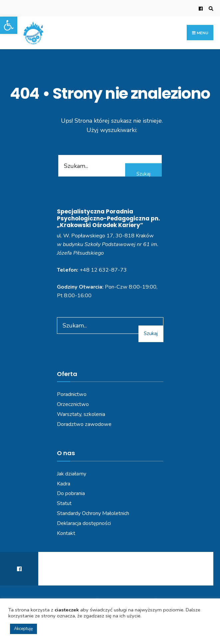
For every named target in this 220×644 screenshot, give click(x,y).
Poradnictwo (72, 394)
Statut (64, 503)
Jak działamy (72, 474)
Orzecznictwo (73, 404)
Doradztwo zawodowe (84, 424)
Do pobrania (71, 493)
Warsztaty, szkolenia (81, 414)
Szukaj (143, 174)
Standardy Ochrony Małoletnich (93, 513)
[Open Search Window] (210, 8)
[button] (9, 25)
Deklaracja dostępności (84, 523)
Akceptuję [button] (23, 629)
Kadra (64, 484)
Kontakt (66, 533)
